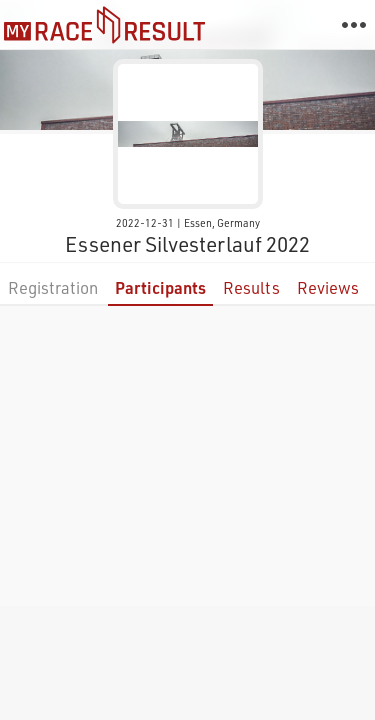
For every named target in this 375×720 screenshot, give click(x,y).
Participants (160, 287)
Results (251, 287)
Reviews (328, 287)
